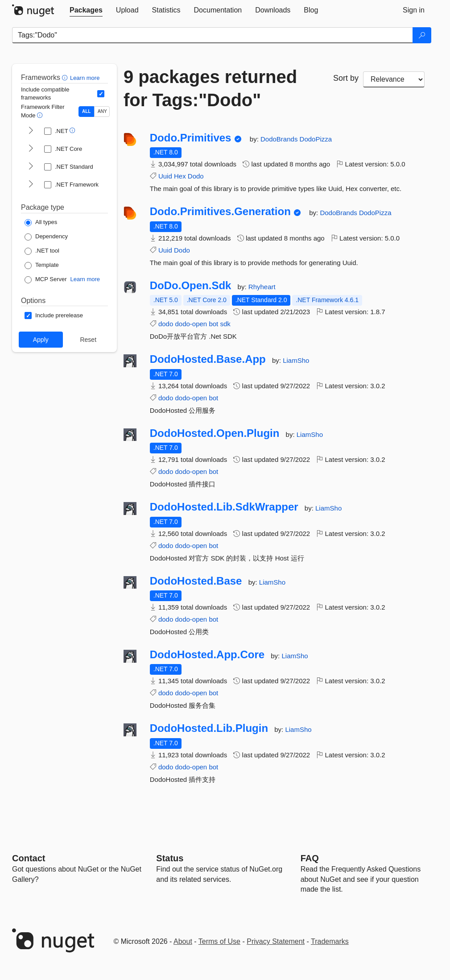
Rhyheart (262, 287)
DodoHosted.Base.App (208, 359)
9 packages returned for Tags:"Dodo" (210, 88)
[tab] (86, 10)
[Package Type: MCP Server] (46, 280)
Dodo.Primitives (191, 138)
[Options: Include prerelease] (54, 316)
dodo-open (191, 324)
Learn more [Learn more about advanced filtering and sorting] (85, 78)
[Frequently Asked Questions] (310, 858)
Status (170, 858)
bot (213, 324)
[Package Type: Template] (42, 266)
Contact (29, 858)
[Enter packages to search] (213, 35)
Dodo (196, 176)
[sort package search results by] (394, 79)
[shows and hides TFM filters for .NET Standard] (31, 167)
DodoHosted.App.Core (207, 655)
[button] (66, 77)
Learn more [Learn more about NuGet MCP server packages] (85, 279)
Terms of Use (219, 941)
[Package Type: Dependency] (46, 237)
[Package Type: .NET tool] (42, 251)
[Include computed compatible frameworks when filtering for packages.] (101, 94)
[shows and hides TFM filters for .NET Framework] (31, 185)
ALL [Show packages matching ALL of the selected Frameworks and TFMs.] (86, 111)
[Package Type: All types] (41, 223)
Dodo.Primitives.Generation (220, 212)
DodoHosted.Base (196, 581)
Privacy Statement (276, 941)
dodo (166, 324)
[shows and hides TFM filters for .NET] (31, 131)
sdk (225, 324)
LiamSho (296, 360)
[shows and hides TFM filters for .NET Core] (31, 149)
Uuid (165, 176)
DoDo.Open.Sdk (191, 286)
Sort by (346, 78)
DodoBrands (280, 139)
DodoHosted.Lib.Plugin (209, 728)
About (183, 941)
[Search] (422, 35)
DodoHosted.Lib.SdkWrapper (224, 507)
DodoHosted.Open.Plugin (215, 433)
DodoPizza (316, 139)
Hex (180, 176)
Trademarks (330, 941)
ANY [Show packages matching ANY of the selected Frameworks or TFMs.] (102, 111)
